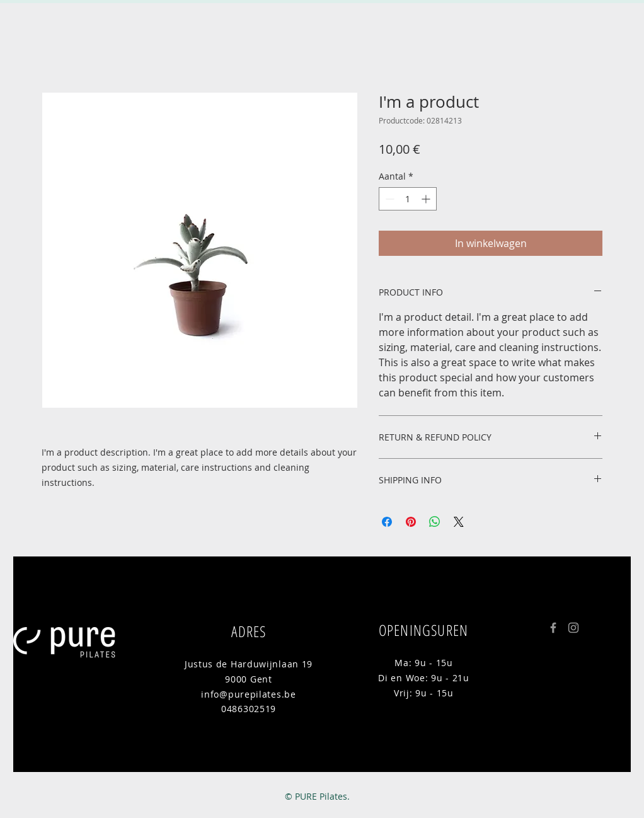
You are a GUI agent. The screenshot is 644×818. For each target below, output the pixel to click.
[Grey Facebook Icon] (553, 628)
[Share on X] (459, 522)
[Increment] (427, 199)
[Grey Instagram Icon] (573, 628)
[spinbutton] (408, 199)
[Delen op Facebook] (387, 522)
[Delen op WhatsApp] (435, 522)
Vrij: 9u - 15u (424, 693)
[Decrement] (388, 199)
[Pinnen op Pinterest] (411, 522)
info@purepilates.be (248, 694)
